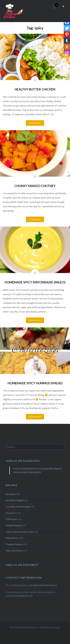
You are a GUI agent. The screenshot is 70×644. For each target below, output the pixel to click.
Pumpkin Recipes (14, 544)
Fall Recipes (12, 519)
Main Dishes (12, 538)
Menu (63, 6)
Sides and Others (14, 551)
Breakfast (11, 494)
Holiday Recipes (14, 525)
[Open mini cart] (54, 9)
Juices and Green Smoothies (20, 532)
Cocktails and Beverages (18, 507)
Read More (35, 123)
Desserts (10, 513)
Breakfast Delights (15, 500)
